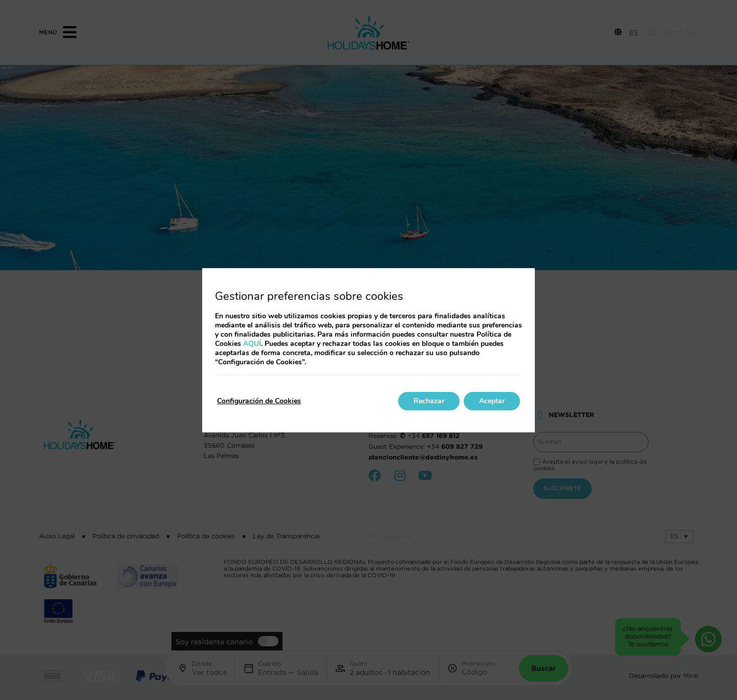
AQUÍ (252, 344)
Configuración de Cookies (259, 401)
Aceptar (492, 401)
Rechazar (429, 401)
